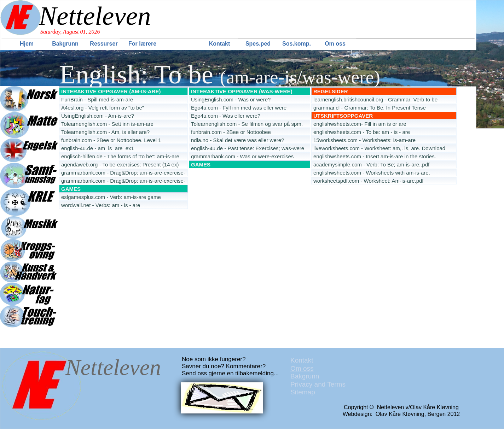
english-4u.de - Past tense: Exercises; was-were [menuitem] (248, 148)
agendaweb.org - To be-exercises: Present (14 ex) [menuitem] (120, 164)
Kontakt (220, 44)
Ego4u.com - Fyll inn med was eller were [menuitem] (239, 108)
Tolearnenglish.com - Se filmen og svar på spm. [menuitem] (247, 124)
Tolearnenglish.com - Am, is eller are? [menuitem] (105, 132)
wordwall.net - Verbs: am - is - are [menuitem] (101, 205)
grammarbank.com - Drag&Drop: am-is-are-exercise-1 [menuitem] (123, 173)
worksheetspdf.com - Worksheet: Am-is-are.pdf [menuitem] (369, 181)
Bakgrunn (65, 44)
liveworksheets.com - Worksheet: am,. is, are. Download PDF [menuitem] (379, 149)
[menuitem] (27, 44)
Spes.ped (258, 44)
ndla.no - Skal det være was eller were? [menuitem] (237, 140)
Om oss (335, 44)
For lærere (142, 44)
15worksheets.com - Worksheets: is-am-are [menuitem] (364, 140)
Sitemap (303, 392)
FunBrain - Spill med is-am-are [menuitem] (97, 99)
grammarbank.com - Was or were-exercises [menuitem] (242, 156)
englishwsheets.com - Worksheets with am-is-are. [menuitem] (372, 173)
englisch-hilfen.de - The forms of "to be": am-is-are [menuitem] (120, 156)
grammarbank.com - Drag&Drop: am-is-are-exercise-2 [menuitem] (123, 181)
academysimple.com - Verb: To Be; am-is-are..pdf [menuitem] (371, 164)
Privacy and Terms (318, 384)
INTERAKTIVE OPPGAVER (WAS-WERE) (242, 91)
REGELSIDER (331, 91)
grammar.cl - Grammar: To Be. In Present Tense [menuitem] (370, 108)
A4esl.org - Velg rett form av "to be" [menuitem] (103, 108)
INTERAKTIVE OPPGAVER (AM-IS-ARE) (111, 91)
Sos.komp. (297, 44)
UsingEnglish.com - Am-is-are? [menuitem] (98, 116)
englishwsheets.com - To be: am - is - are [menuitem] (362, 132)
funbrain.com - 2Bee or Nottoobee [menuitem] (231, 132)
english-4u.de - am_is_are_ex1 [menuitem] (98, 148)
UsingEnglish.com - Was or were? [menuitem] (231, 99)
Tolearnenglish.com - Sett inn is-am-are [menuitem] (107, 124)
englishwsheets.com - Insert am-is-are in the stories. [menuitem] (375, 156)
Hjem (27, 44)
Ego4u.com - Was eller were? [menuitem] (226, 116)
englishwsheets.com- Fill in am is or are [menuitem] (360, 124)
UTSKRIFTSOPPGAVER (343, 116)
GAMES (201, 164)
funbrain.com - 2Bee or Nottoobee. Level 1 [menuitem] (111, 140)
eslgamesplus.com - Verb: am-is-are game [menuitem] (111, 197)
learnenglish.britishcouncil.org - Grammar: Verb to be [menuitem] (375, 99)
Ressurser (104, 44)
